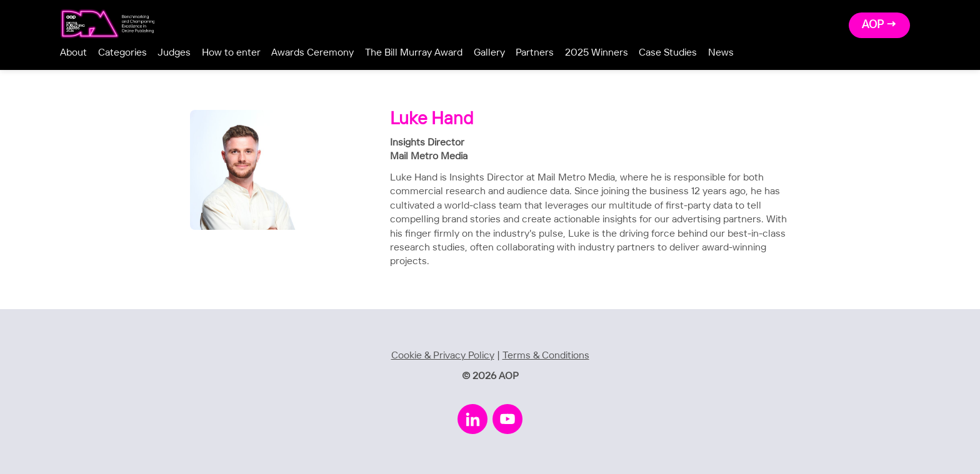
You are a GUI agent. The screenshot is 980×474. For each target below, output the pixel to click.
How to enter (231, 53)
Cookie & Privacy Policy (443, 356)
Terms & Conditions (546, 356)
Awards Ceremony (312, 53)
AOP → (879, 25)
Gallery (489, 53)
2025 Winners (597, 53)
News (721, 53)
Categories (122, 53)
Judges (174, 53)
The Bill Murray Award (414, 53)
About (73, 53)
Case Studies (668, 53)
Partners (535, 53)
